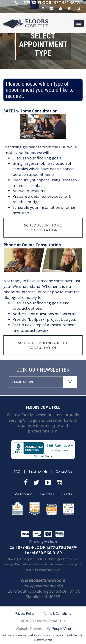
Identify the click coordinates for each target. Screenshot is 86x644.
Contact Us (64, 471)
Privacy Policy (25, 614)
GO (70, 382)
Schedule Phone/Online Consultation (43, 345)
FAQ (17, 471)
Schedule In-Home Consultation (43, 228)
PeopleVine (61, 629)
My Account (23, 494)
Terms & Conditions (57, 614)
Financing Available (43, 541)
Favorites (47, 494)
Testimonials (38, 471)
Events (67, 494)
